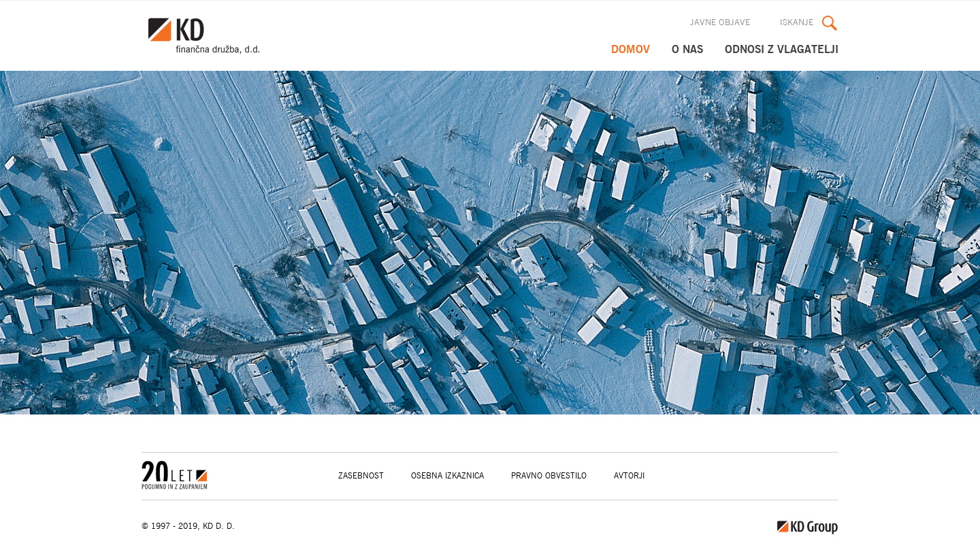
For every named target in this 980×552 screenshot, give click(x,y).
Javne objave (720, 23)
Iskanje (797, 23)
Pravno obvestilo (549, 476)
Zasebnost (361, 476)
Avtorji (629, 476)
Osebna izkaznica (447, 476)
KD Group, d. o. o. (210, 36)
